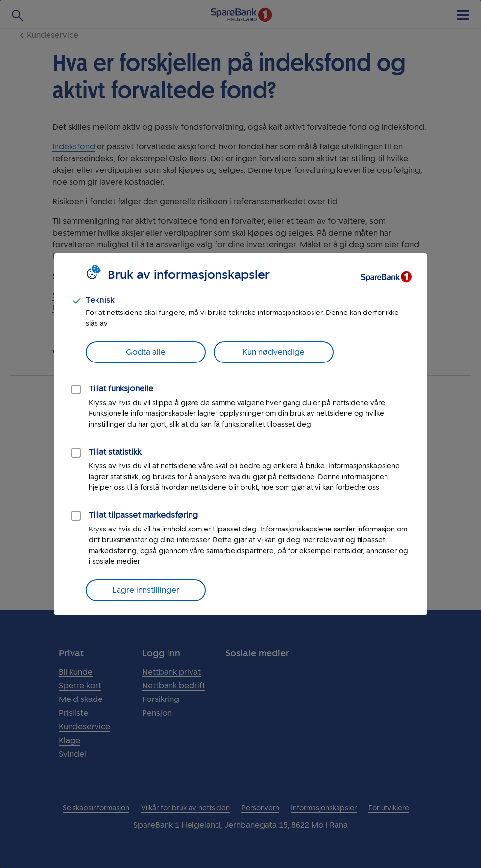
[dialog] (240, 434)
